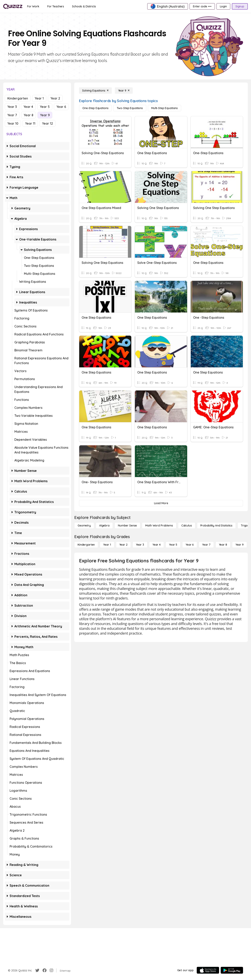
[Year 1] (107, 545)
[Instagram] (51, 970)
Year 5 (45, 107)
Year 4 (28, 107)
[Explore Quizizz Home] (13, 6)
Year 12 (47, 123)
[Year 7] (206, 545)
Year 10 (13, 123)
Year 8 (29, 115)
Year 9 (45, 115)
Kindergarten (18, 98)
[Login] (223, 6)
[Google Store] (232, 970)
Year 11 (30, 123)
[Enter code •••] (202, 6)
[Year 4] (157, 545)
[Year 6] (190, 545)
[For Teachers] (56, 6)
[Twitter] (37, 970)
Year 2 (55, 98)
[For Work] (33, 6)
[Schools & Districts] (84, 6)
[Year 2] (123, 545)
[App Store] (208, 970)
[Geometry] (84, 525)
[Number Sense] (127, 525)
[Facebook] (44, 970)
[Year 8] (223, 545)
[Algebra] (104, 525)
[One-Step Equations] (95, 108)
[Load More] (161, 503)
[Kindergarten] (86, 545)
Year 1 (39, 98)
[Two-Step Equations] (130, 108)
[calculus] (187, 525)
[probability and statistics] (216, 525)
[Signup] (240, 6)
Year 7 (12, 115)
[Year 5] (173, 545)
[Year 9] (124, 91)
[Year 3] (140, 545)
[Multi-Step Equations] (165, 108)
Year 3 (12, 107)
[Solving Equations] (95, 91)
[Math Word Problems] (159, 525)
